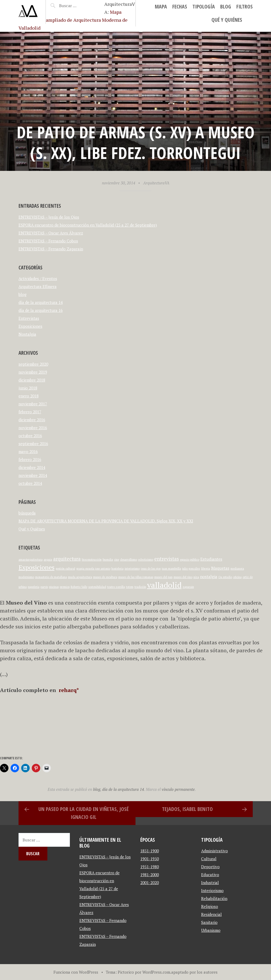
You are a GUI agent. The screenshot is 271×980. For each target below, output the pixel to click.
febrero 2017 (30, 412)
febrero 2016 (30, 459)
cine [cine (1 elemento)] (117, 560)
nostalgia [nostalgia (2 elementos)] (209, 577)
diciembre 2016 (32, 420)
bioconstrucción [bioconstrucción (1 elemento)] (92, 560)
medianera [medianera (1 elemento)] (237, 569)
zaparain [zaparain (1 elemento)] (188, 587)
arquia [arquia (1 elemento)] (48, 560)
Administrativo (214, 851)
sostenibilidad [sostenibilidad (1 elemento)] (97, 587)
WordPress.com (156, 972)
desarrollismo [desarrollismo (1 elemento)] (129, 560)
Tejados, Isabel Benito (187, 809)
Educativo (210, 875)
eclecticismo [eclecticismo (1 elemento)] (146, 560)
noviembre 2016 (33, 428)
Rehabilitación (214, 898)
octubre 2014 (30, 483)
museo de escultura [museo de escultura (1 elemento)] (105, 577)
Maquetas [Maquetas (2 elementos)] (220, 568)
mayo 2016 (28, 451)
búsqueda (27, 513)
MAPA (161, 6)
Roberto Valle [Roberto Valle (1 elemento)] (79, 587)
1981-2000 (150, 875)
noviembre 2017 (33, 404)
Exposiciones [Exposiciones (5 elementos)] (37, 567)
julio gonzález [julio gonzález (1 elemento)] (191, 569)
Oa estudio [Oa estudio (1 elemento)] (225, 577)
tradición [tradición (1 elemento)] (140, 587)
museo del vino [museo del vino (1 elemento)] (183, 577)
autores (211, 972)
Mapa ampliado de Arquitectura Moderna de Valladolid (73, 20)
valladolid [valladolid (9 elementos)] (164, 585)
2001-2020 (150, 883)
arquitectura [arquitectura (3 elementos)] (67, 559)
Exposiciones (30, 326)
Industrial (210, 883)
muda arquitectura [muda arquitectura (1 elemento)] (80, 577)
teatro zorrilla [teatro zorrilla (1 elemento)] (116, 587)
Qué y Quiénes (227, 20)
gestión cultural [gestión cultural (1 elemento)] (65, 569)
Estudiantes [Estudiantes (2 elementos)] (211, 559)
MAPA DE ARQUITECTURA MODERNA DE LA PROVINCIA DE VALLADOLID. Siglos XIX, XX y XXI (106, 521)
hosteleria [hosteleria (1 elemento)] (118, 569)
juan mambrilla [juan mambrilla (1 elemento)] (171, 569)
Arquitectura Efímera (38, 286)
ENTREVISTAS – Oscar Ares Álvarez (51, 233)
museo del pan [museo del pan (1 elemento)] (163, 577)
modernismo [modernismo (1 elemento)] (26, 577)
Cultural (209, 859)
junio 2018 (28, 388)
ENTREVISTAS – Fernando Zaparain (51, 249)
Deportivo (210, 867)
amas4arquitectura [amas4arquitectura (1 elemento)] (31, 560)
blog (226, 6)
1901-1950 (150, 859)
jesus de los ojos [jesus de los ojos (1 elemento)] (151, 569)
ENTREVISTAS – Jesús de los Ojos (49, 217)
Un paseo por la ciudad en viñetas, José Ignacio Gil (83, 813)
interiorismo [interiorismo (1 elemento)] (132, 569)
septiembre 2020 (33, 364)
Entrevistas (29, 318)
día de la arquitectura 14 (41, 302)
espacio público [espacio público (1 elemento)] (190, 560)
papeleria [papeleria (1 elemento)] (34, 587)
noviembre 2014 (33, 475)
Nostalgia (27, 334)
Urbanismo (211, 930)
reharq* (68, 690)
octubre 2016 (30, 436)
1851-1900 (150, 851)
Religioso (210, 906)
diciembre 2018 (32, 380)
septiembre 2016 (33, 444)
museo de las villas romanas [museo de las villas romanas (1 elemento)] (136, 577)
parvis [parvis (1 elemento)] (44, 587)
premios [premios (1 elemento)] (65, 587)
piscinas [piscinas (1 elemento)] (54, 587)
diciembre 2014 (32, 467)
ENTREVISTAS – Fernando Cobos (48, 241)
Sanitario (209, 922)
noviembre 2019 (33, 372)
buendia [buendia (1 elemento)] (108, 560)
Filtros (245, 6)
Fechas (180, 6)
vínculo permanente (178, 789)
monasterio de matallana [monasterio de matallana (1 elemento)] (51, 577)
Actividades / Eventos (38, 278)
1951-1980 (150, 867)
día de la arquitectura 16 (41, 310)
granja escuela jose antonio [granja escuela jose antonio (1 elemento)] (93, 569)
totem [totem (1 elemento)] (130, 587)
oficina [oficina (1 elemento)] (237, 577)
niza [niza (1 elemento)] (196, 577)
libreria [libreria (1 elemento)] (206, 569)
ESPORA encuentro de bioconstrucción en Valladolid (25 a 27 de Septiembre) (88, 225)
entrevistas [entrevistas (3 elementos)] (167, 559)
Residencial (211, 914)
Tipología (204, 6)
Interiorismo (212, 890)
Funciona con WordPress (76, 972)
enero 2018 (29, 396)
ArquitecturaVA (156, 183)
